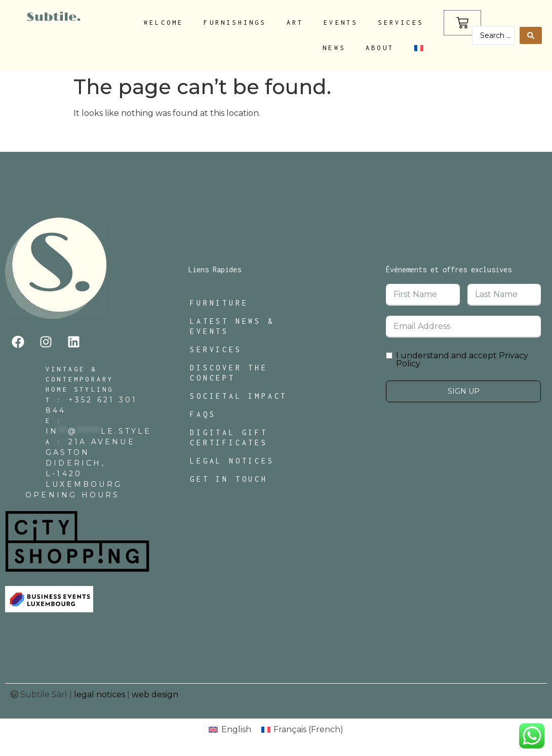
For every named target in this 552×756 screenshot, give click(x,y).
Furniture (219, 303)
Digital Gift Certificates (229, 437)
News (334, 48)
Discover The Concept (229, 373)
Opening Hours (73, 495)
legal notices (100, 695)
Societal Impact (239, 396)
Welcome (164, 23)
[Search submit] (531, 35)
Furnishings (235, 23)
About (380, 48)
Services (401, 23)
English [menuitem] (236, 729)
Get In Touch (229, 479)
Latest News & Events (232, 326)
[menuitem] (419, 48)
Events (341, 23)
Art (295, 23)
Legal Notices (232, 461)
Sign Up (464, 391)
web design (155, 695)
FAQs (203, 414)
